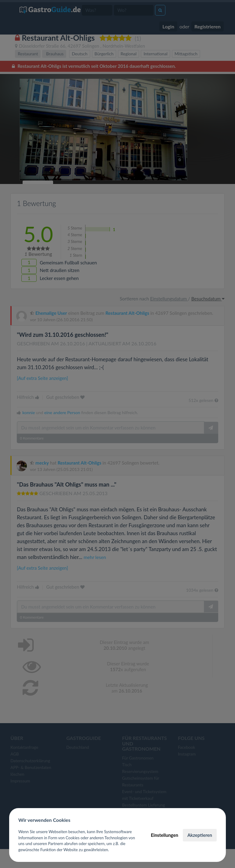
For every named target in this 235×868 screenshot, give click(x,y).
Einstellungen (164, 835)
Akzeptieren (200, 835)
